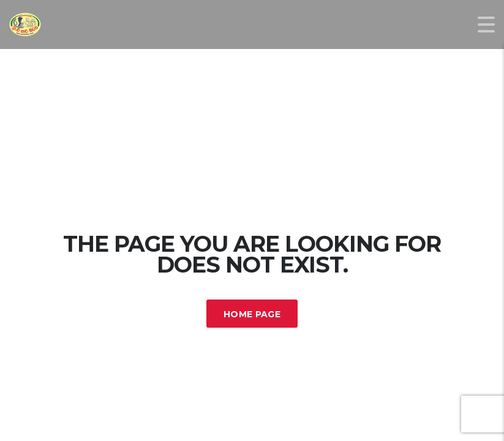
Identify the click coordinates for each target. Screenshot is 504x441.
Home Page (252, 314)
